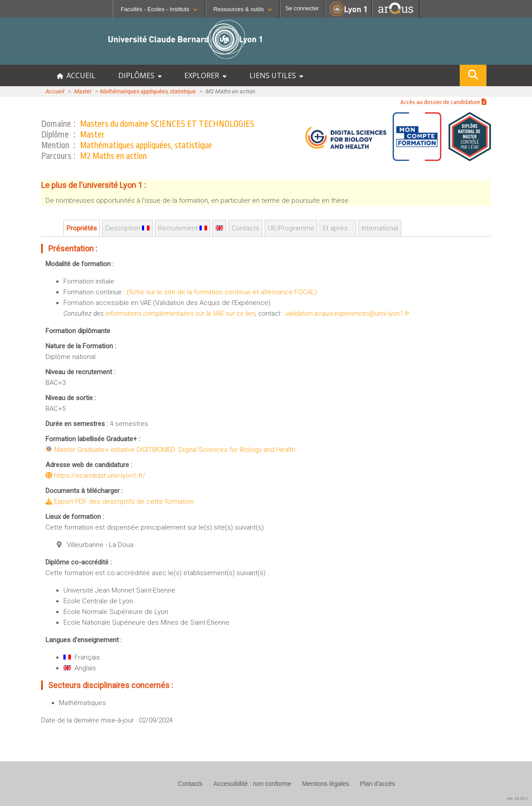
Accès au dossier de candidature (443, 102)
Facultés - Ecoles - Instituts (159, 9)
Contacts (245, 228)
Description (127, 228)
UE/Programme (291, 228)
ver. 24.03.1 (517, 798)
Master (83, 91)
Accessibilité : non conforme (252, 784)
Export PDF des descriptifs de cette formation (120, 501)
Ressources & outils (243, 9)
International (380, 228)
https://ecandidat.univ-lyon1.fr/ (96, 476)
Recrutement (183, 228)
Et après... (338, 228)
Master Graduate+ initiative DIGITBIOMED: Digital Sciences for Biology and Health (175, 450)
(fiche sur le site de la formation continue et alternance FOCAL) (222, 292)
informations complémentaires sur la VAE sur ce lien (180, 313)
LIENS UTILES (276, 75)
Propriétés (82, 228)
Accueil (55, 91)
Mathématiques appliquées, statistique (148, 91)
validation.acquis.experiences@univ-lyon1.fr (347, 313)
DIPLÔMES (140, 75)
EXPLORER (205, 75)
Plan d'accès (377, 784)
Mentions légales (326, 784)
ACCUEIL (76, 75)
